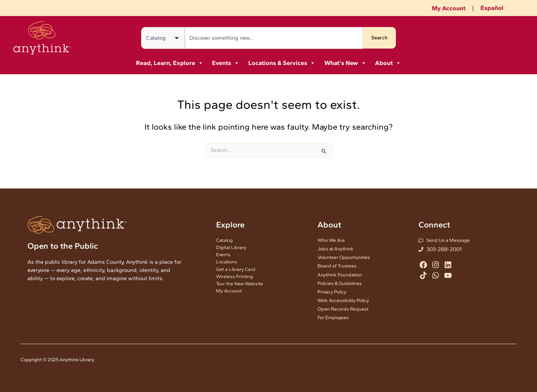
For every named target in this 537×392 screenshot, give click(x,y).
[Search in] (163, 38)
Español (492, 8)
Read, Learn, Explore (170, 63)
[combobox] (274, 38)
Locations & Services (282, 63)
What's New (345, 63)
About (388, 63)
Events (226, 63)
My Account (449, 8)
